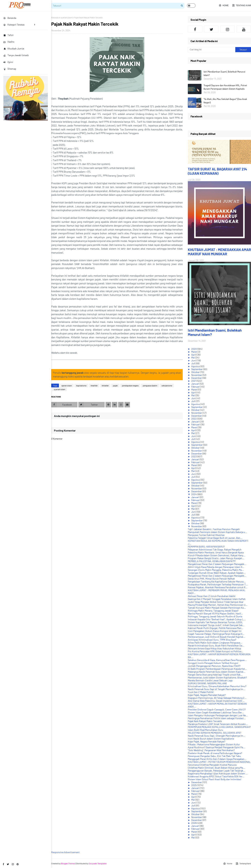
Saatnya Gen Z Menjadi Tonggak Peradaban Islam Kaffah (217, 599)
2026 (194, 823)
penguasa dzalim (150, 385)
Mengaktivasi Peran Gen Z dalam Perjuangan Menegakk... (217, 564)
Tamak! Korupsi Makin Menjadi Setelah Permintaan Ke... (217, 608)
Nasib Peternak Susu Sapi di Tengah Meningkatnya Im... (217, 689)
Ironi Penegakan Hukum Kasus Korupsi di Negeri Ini (215, 631)
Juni (194, 360)
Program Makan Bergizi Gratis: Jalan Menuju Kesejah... (216, 558)
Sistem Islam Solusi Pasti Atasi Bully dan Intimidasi (215, 779)
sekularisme (167, 385)
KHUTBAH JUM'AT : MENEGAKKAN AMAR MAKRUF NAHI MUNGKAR (219, 252)
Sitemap (10, 69)
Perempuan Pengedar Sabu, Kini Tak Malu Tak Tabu (214, 756)
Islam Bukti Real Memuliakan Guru (205, 730)
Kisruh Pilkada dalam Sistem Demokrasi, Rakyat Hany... (216, 555)
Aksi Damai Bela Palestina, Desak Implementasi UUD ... (216, 701)
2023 (194, 456)
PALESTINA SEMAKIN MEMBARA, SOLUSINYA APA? (214, 733)
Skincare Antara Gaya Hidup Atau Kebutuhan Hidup (214, 648)
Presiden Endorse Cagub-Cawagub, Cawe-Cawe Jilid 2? (217, 709)
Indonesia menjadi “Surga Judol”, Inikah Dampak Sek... (216, 625)
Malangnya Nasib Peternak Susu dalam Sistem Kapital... (217, 672)
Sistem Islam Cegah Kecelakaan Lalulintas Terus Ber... (216, 712)
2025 (194, 785)
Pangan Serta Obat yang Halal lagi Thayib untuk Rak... (215, 675)
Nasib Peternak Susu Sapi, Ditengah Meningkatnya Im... (217, 736)
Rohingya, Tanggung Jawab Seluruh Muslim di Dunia (215, 616)
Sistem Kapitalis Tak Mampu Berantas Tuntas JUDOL (215, 622)
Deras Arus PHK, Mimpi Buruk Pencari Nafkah (211, 579)
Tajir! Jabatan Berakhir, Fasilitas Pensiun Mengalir (214, 529)
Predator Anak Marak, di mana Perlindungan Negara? (215, 753)
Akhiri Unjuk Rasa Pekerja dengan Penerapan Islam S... (216, 567)
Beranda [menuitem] (10, 18)
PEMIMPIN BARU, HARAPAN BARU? (206, 547)
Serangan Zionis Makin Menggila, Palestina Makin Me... (216, 570)
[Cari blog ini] (212, 50)
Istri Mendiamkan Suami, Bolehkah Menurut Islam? (224, 73)
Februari (196, 387)
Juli (193, 363)
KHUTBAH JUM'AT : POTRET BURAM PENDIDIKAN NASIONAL (219, 762)
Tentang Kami (242, 5)
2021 (194, 381)
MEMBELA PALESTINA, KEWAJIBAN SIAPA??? (212, 561)
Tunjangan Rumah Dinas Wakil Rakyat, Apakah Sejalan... (217, 573)
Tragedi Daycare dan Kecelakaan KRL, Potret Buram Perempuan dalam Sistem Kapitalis (225, 87)
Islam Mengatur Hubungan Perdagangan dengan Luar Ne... (218, 715)
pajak (115, 385)
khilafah (105, 385)
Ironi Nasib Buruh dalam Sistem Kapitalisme (211, 739)
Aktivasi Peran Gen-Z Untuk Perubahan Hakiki (212, 596)
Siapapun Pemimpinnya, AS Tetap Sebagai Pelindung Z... (217, 698)
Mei (193, 358)
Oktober (196, 372)
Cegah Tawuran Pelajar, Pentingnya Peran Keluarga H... (216, 634)
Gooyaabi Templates (98, 863)
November (197, 375)
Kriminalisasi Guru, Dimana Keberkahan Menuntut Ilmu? (217, 686)
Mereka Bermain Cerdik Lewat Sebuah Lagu (210, 680)
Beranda (55, 17)
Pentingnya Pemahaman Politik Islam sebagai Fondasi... (217, 718)
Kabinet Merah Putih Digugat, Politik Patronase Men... (216, 628)
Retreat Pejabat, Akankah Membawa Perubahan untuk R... (218, 587)
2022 (194, 419)
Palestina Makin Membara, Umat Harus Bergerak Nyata (216, 552)
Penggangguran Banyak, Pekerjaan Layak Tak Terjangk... (217, 771)
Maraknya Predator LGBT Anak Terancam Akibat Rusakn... (218, 724)
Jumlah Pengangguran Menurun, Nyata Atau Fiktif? (214, 666)
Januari (196, 384)
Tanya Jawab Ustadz (16, 55)
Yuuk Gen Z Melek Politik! (201, 692)
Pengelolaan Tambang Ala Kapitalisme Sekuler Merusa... (217, 581)
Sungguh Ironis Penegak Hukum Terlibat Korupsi (213, 663)
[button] (191, 6)
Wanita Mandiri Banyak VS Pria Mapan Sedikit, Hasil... (215, 613)
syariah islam (66, 17)
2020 (194, 349)
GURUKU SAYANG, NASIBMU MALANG (207, 683)
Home (224, 5)
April (194, 355)
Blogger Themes (68, 863)
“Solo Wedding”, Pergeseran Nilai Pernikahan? (211, 750)
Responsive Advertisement (65, 852)
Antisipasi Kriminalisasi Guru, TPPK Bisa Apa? (212, 640)
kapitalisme (81, 385)
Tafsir (9, 35)
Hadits (9, 42)
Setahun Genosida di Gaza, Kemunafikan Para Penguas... (217, 660)
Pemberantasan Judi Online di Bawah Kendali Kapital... (216, 637)
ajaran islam (67, 385)
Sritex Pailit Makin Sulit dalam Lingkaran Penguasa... (215, 643)
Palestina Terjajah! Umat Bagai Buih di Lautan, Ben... (215, 538)
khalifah (94, 385)
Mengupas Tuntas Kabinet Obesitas (206, 535)
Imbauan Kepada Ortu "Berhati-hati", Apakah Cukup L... (217, 619)
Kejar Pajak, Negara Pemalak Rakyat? (207, 741)
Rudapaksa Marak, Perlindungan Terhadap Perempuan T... (218, 584)
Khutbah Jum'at (14, 49)
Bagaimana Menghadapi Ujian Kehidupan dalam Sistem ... (218, 773)
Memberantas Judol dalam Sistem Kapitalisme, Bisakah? (217, 677)
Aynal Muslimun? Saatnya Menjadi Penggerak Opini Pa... (216, 747)
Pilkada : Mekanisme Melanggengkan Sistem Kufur (214, 744)
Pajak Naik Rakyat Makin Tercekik (205, 721)
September (197, 369)
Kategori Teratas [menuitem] (14, 25)
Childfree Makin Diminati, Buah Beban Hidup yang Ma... (216, 768)
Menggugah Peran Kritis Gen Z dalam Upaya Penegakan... (217, 759)
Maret (194, 352)
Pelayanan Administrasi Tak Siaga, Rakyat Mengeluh (215, 549)
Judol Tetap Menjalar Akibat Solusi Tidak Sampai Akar (216, 602)
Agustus (196, 366)
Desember (197, 378)
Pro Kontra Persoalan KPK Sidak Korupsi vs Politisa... (216, 651)
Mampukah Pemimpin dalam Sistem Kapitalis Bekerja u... (217, 532)
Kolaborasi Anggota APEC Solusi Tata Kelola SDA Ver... (216, 776)
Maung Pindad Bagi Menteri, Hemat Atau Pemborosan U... (218, 605)
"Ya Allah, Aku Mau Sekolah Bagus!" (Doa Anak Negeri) (225, 101)
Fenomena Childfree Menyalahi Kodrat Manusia (212, 765)
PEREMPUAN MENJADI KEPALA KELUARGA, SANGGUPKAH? (219, 727)
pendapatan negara (130, 385)
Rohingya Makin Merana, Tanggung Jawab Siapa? (213, 611)
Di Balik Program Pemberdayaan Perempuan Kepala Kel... (217, 669)
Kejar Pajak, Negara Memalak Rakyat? (207, 695)
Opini (8, 62)
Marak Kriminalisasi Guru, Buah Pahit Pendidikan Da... (216, 645)
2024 (194, 494)
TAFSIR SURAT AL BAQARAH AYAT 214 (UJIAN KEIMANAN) (217, 171)
